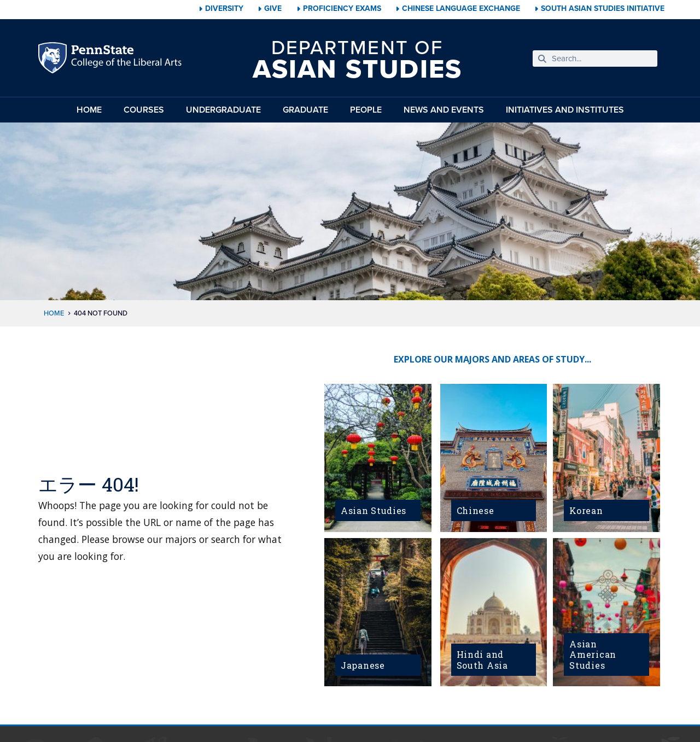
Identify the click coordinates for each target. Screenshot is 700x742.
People (366, 110)
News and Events (444, 110)
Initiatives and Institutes (565, 110)
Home (89, 110)
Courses (144, 110)
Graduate (305, 110)
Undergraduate (223, 110)
